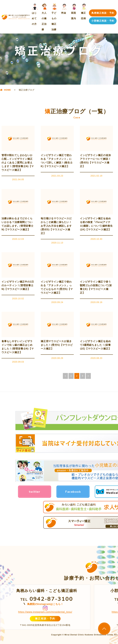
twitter (35, 492)
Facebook (73, 492)
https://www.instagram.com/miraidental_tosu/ (45, 612)
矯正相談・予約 (45, 619)
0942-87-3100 (51, 599)
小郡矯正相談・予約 (103, 21)
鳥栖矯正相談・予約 (103, 13)
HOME (7, 90)
